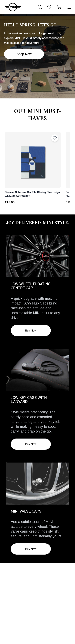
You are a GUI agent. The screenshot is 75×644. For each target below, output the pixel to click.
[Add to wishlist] (55, 138)
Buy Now (31, 331)
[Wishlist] (49, 7)
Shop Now (24, 54)
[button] (69, 7)
